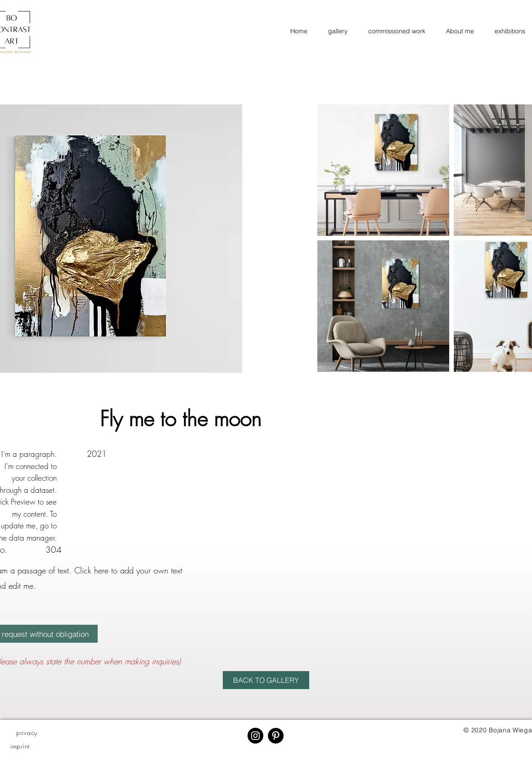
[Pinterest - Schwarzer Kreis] (276, 736)
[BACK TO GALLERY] (266, 680)
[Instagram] (255, 736)
